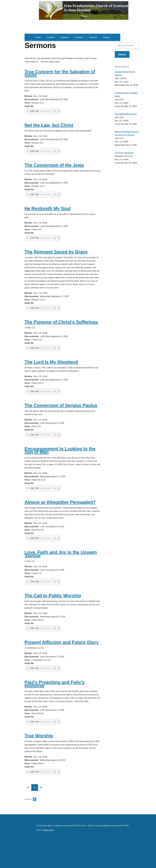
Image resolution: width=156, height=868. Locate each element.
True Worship (39, 736)
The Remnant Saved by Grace (56, 252)
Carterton (79, 37)
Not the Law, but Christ (49, 125)
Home (38, 37)
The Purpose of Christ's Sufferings (61, 322)
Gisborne (65, 37)
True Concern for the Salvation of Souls (60, 73)
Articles (106, 37)
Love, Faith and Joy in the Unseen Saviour (61, 554)
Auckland (51, 37)
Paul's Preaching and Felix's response (55, 684)
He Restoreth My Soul (48, 209)
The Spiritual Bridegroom (126, 114)
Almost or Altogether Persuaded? (60, 502)
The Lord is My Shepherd (51, 362)
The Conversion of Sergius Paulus (61, 405)
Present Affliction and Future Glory (62, 642)
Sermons (93, 37)
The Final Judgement (124, 153)
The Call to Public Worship (53, 596)
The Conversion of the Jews (54, 165)
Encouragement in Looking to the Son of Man (60, 450)
